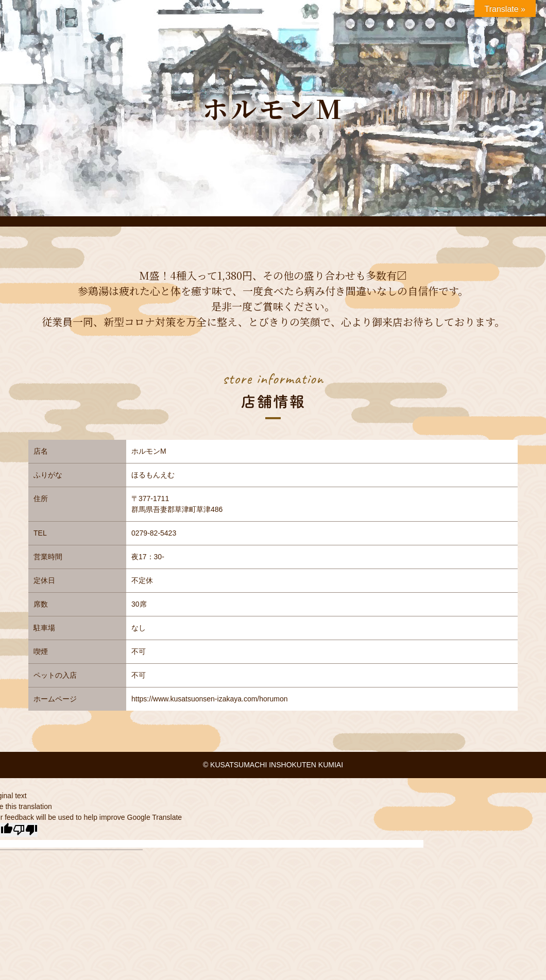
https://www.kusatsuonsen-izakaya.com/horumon (209, 699)
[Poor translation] (25, 830)
